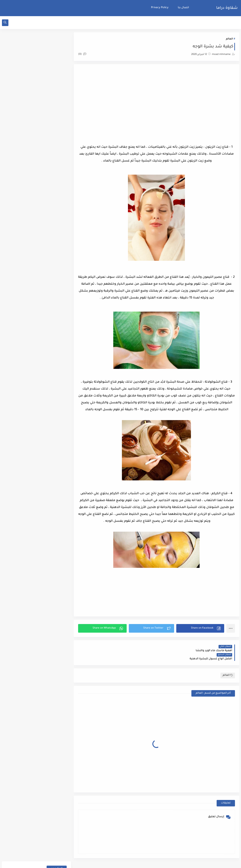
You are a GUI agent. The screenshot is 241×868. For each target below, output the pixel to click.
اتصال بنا (183, 8)
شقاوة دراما (227, 8)
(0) (83, 54)
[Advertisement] (157, 103)
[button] (200, 629)
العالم (229, 39)
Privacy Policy (160, 8)
